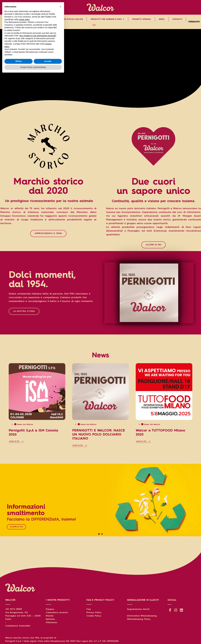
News (162, 19)
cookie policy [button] (24, 589)
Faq (89, 609)
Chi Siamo (11, 19)
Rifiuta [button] (18, 630)
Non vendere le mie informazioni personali (38, 605)
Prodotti (32, 19)
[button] (99, 534)
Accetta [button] (48, 630)
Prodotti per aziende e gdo (107, 19)
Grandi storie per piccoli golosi (65, 19)
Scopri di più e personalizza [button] (33, 636)
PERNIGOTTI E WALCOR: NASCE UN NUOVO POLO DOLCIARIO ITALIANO (99, 435)
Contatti (177, 19)
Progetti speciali (142, 19)
